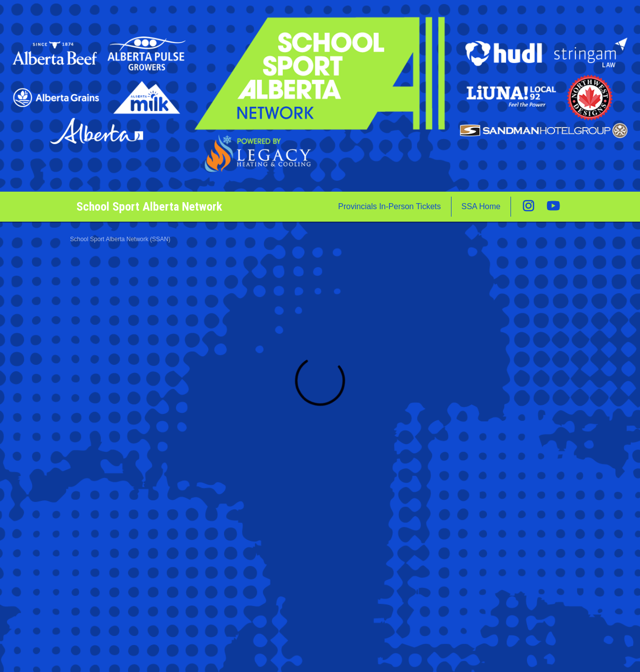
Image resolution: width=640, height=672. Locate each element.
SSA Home (481, 206)
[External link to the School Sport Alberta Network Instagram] (533, 207)
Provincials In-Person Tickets (389, 206)
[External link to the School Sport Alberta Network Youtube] (553, 207)
